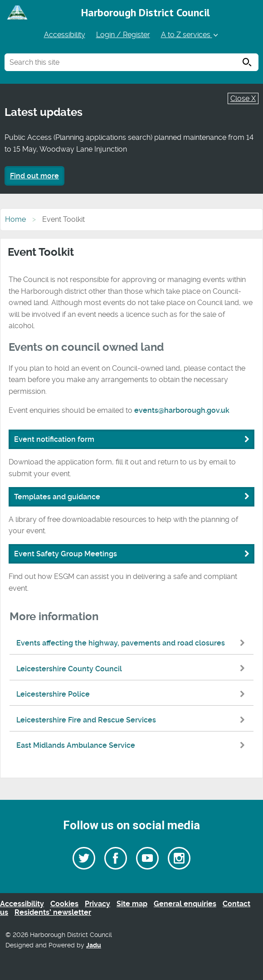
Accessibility (65, 35)
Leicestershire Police (133, 694)
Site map (132, 904)
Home (15, 219)
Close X (243, 98)
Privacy (97, 904)
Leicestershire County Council (133, 669)
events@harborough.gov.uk (182, 410)
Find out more (34, 176)
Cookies (64, 904)
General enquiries (185, 904)
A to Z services (190, 35)
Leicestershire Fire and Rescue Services (133, 720)
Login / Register (123, 35)
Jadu (94, 945)
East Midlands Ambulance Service (133, 745)
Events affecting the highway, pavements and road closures (133, 643)
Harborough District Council (146, 12)
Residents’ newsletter (53, 912)
